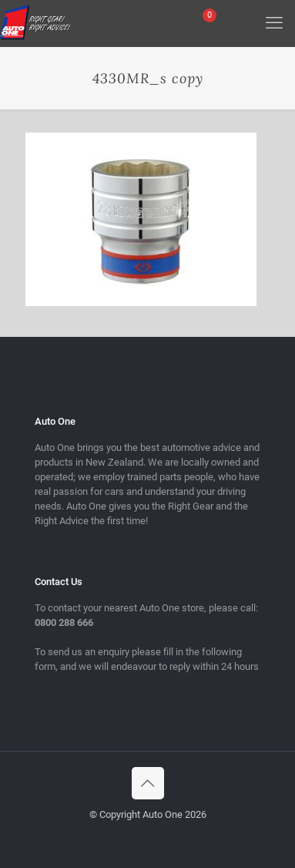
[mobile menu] (274, 23)
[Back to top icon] (148, 783)
